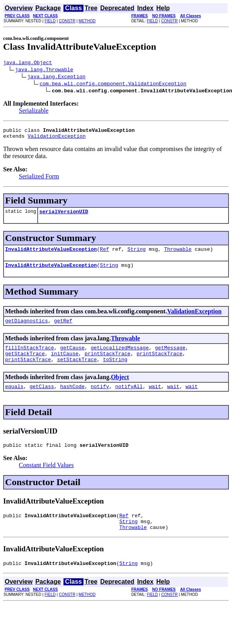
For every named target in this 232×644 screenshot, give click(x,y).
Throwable (178, 255)
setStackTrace (77, 371)
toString (115, 371)
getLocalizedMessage (120, 357)
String (137, 255)
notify (100, 399)
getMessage (170, 357)
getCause (72, 357)
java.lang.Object (28, 63)
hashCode (72, 399)
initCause (65, 364)
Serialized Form (39, 180)
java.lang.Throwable (44, 70)
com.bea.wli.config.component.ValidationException (113, 85)
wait (155, 399)
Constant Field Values (46, 479)
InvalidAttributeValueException (51, 255)
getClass (42, 399)
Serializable (34, 112)
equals (14, 399)
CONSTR (67, 21)
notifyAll (129, 399)
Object (120, 389)
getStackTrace (25, 364)
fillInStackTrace (30, 357)
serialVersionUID (64, 216)
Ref (104, 255)
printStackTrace (108, 364)
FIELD (50, 21)
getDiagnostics (26, 329)
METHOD (87, 21)
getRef (63, 329)
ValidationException (56, 139)
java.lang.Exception (56, 77)
